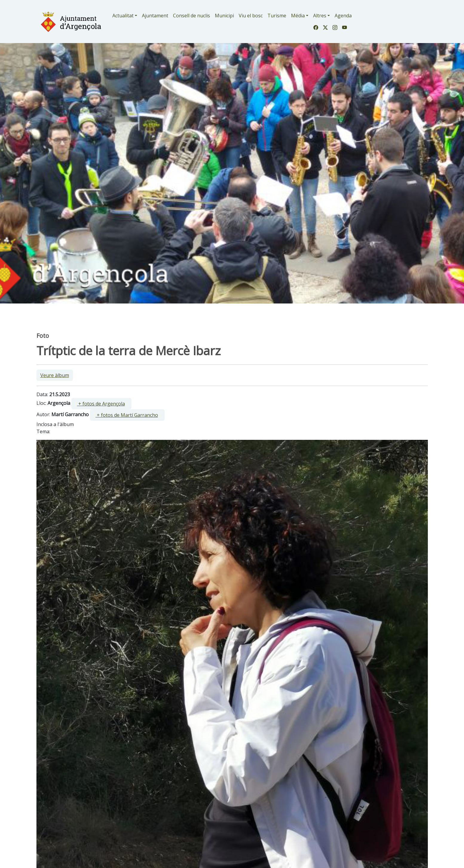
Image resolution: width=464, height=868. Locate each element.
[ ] (101, 404)
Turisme (277, 16)
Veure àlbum (55, 375)
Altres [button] (320, 16)
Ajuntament (155, 16)
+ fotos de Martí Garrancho (127, 415)
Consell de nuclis (192, 16)
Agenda (343, 16)
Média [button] (298, 16)
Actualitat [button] (123, 16)
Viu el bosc (251, 16)
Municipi (224, 16)
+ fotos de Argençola (101, 404)
